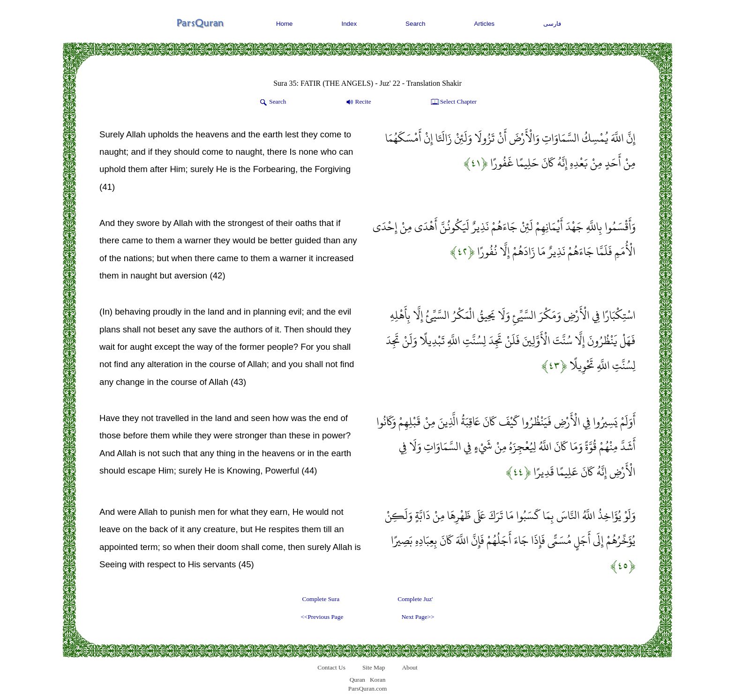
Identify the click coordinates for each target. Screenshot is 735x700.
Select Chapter (453, 102)
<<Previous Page (322, 617)
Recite (358, 102)
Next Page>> (418, 617)
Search (415, 24)
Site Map (374, 667)
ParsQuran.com (368, 689)
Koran (378, 680)
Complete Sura (321, 599)
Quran (357, 680)
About (409, 667)
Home (285, 24)
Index (349, 24)
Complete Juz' (415, 599)
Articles (484, 24)
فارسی (552, 24)
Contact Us (331, 667)
